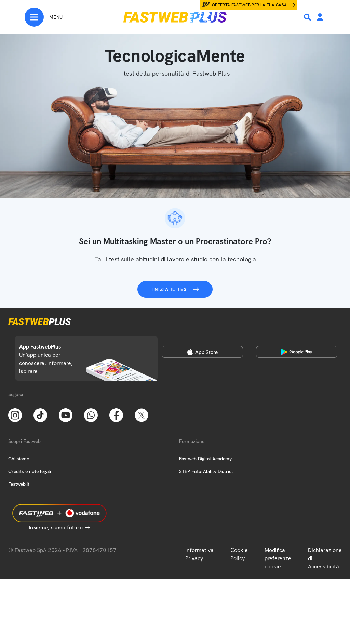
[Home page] (175, 17)
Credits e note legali (30, 471)
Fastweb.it (19, 484)
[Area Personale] (320, 18)
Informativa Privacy (199, 554)
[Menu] (44, 17)
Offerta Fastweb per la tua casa (250, 5)
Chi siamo (19, 459)
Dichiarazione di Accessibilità (325, 558)
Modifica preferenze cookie (278, 558)
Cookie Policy (239, 554)
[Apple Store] (202, 352)
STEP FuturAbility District (206, 471)
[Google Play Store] (297, 352)
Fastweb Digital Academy (205, 459)
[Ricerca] (308, 17)
